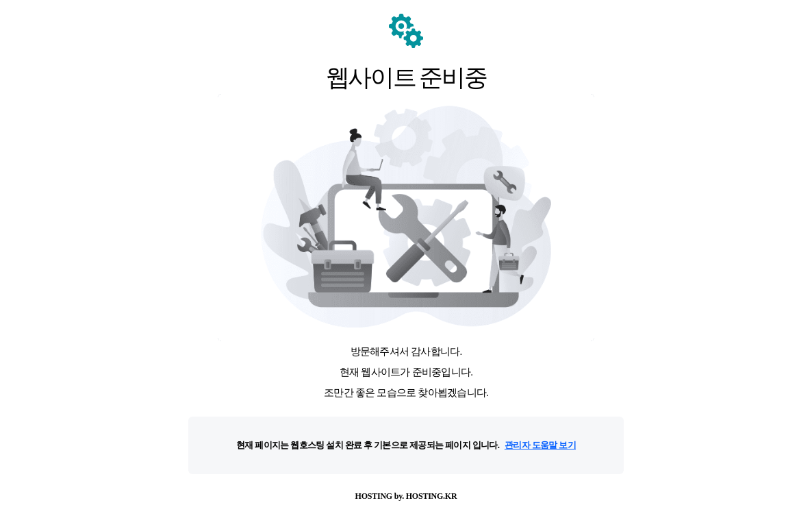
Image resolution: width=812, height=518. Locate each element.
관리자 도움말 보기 (540, 445)
